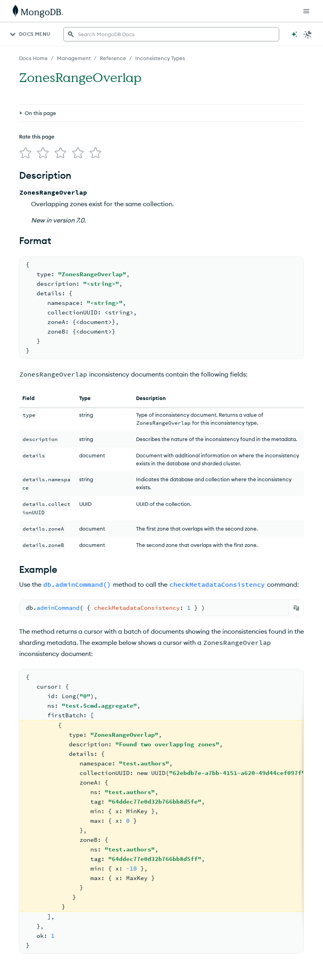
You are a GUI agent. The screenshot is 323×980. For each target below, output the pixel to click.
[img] (25, 153)
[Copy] (296, 608)
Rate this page (37, 137)
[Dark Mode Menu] (308, 34)
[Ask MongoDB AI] (294, 34)
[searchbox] (171, 34)
